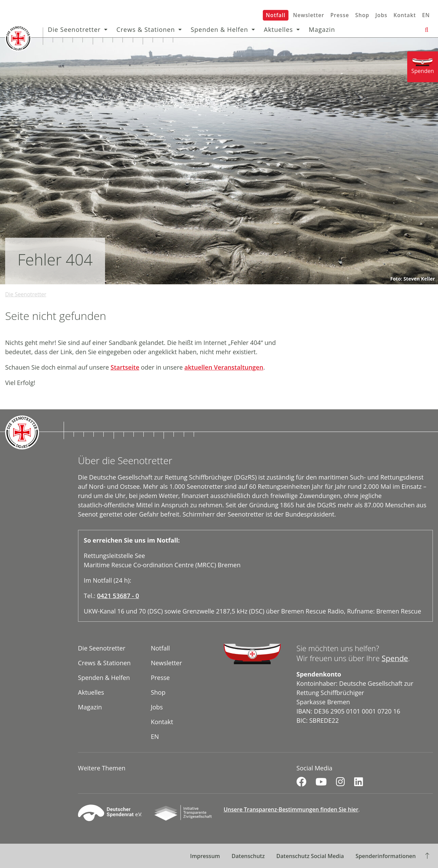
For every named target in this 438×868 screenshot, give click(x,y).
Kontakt (405, 15)
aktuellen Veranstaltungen (224, 367)
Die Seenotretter (78, 29)
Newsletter (308, 15)
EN (426, 15)
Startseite (125, 367)
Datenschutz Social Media (310, 856)
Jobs (381, 15)
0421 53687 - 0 (118, 596)
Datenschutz (248, 856)
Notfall (276, 15)
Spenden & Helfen (223, 29)
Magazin (325, 29)
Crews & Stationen (149, 29)
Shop (362, 15)
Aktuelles (281, 29)
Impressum (205, 856)
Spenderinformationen (386, 856)
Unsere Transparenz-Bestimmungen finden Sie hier (291, 809)
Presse (340, 15)
